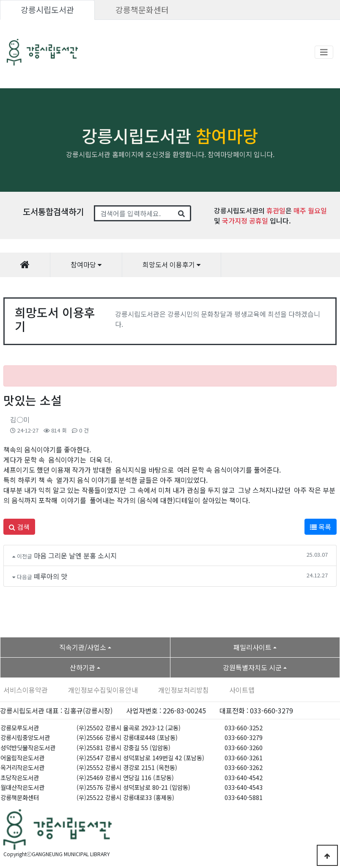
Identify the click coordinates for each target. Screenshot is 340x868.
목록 (321, 527)
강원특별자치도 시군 (252, 667)
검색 (19, 527)
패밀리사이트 (252, 647)
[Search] (134, 213)
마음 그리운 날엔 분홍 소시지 (75, 555)
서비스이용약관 (26, 690)
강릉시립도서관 (47, 10)
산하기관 (82, 667)
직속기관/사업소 (83, 647)
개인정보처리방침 (184, 690)
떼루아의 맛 (51, 576)
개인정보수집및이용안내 (103, 690)
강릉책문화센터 (142, 10)
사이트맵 (242, 690)
